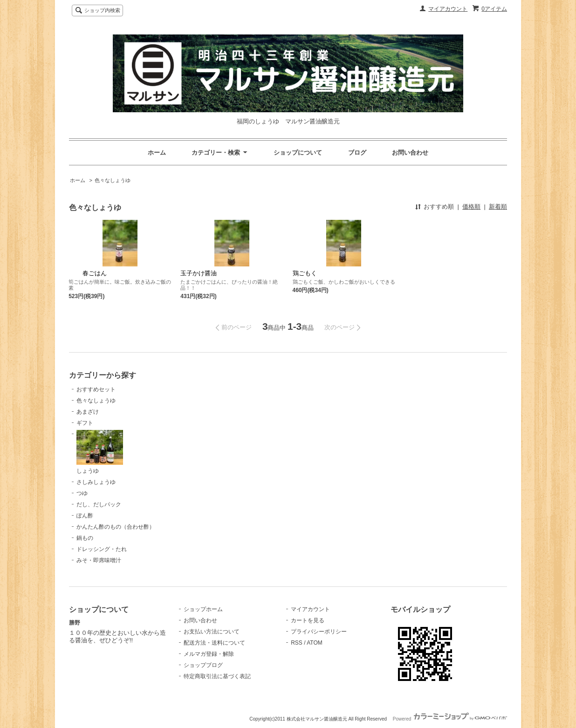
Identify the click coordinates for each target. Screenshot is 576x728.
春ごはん (88, 273)
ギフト (85, 423)
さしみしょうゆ (96, 482)
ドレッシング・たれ (102, 549)
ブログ (357, 153)
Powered (450, 719)
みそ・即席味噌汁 (99, 560)
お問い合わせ (410, 153)
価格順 (471, 207)
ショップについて (298, 153)
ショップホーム (203, 609)
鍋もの (85, 538)
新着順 (498, 207)
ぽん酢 (85, 516)
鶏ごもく (305, 273)
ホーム (157, 153)
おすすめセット (96, 389)
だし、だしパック (99, 504)
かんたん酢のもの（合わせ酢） (116, 527)
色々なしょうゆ (113, 180)
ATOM (315, 643)
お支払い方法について (212, 632)
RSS (297, 643)
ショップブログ (203, 665)
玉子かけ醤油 (199, 273)
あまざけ (88, 412)
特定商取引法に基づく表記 (217, 676)
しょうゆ (100, 452)
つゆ (82, 493)
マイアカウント (448, 9)
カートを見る (308, 620)
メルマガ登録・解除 (209, 654)
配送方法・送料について (214, 643)
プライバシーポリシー (319, 632)
